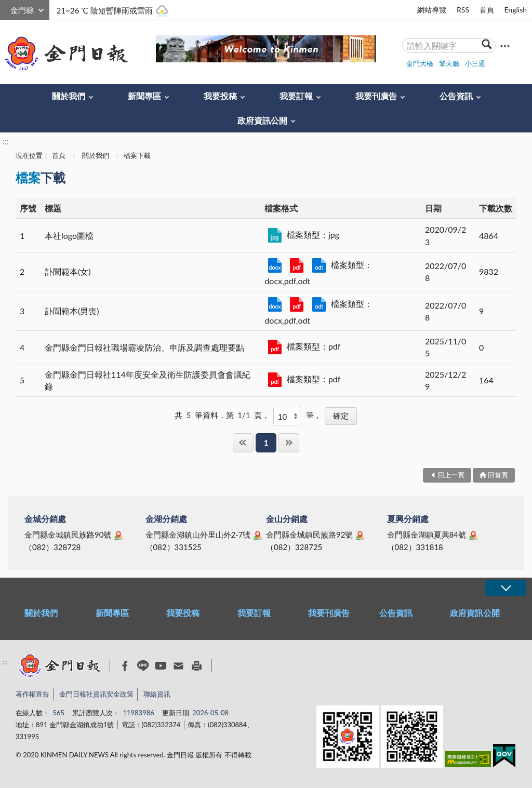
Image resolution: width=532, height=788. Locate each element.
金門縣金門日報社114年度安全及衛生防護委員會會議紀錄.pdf (275, 380)
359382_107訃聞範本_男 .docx (275, 304)
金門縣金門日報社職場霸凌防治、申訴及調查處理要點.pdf (275, 347)
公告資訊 (456, 96)
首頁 (487, 10)
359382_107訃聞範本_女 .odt (319, 265)
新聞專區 (144, 96)
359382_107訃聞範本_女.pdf (297, 265)
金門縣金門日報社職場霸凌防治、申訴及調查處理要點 (144, 347)
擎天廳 (449, 63)
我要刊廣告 (376, 96)
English (515, 10)
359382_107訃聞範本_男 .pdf (297, 304)
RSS (463, 10)
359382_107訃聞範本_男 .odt (319, 304)
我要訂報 (296, 96)
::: (6, 9)
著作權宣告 (32, 694)
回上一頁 (451, 475)
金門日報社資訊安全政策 (96, 694)
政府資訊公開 (262, 120)
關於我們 (69, 96)
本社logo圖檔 (69, 236)
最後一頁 (289, 443)
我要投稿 (220, 96)
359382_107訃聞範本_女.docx (275, 265)
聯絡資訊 (157, 694)
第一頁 (243, 443)
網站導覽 (432, 10)
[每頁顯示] (287, 416)
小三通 (475, 63)
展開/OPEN (506, 588)
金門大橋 (420, 63)
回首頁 (498, 475)
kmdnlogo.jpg (275, 235)
